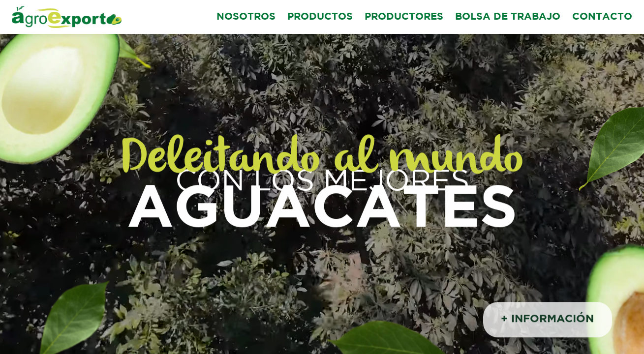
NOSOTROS (246, 17)
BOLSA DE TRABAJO (508, 17)
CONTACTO (602, 17)
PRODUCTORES (404, 17)
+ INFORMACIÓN (547, 321)
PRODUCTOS (320, 17)
